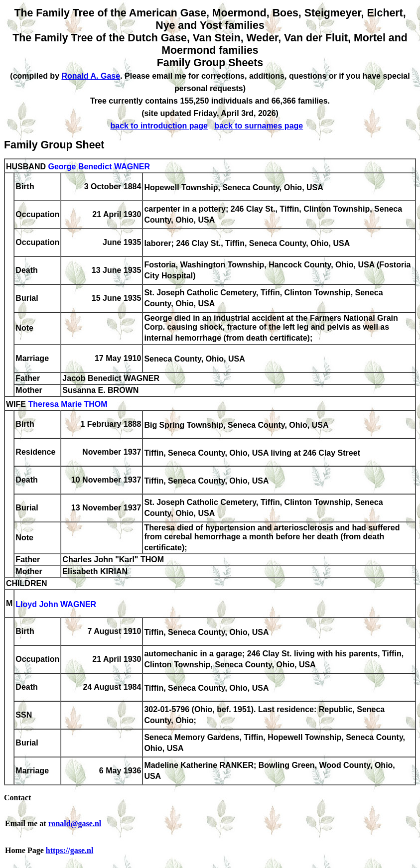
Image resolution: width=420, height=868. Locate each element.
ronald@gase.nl (75, 823)
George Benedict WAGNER (99, 167)
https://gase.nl (70, 850)
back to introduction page (159, 126)
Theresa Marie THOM (68, 404)
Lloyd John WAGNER (56, 604)
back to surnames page (259, 126)
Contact (17, 798)
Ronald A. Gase (91, 76)
